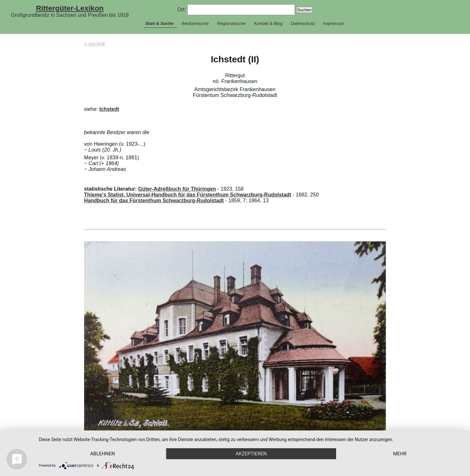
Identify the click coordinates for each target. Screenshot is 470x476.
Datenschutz (303, 23)
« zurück (95, 44)
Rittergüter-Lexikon (70, 8)
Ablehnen (103, 454)
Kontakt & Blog (268, 23)
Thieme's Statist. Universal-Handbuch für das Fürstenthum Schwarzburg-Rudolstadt (188, 195)
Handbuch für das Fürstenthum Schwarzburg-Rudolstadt (154, 201)
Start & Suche (159, 23)
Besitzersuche (195, 23)
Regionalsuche (231, 23)
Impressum (334, 23)
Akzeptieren (251, 454)
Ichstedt (109, 109)
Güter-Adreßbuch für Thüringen (177, 189)
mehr (400, 454)
